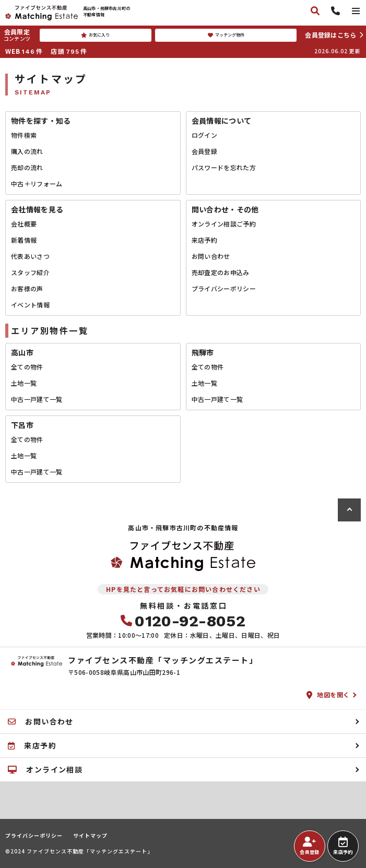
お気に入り (95, 35)
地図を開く (328, 694)
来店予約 (204, 240)
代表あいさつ (30, 256)
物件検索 (24, 135)
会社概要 (24, 224)
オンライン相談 (45, 769)
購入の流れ (27, 151)
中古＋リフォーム (37, 183)
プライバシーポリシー (224, 288)
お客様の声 (27, 288)
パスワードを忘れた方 (224, 167)
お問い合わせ (211, 256)
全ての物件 (27, 367)
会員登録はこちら (330, 35)
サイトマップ (90, 836)
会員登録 (204, 151)
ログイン (204, 135)
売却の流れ (27, 167)
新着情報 (24, 240)
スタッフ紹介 (30, 272)
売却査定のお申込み (221, 272)
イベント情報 (30, 305)
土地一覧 (24, 383)
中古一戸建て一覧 (37, 399)
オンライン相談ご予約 (224, 224)
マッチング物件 (226, 35)
